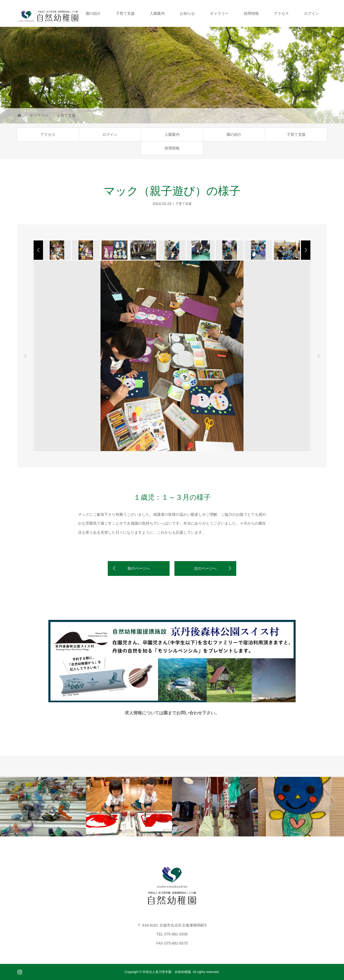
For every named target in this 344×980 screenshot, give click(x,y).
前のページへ (139, 568)
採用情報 (251, 13)
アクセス (281, 13)
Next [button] (318, 356)
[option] (57, 250)
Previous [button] (26, 356)
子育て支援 (125, 13)
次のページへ (205, 568)
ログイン (311, 13)
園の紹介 (93, 13)
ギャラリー (219, 13)
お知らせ (187, 13)
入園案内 (157, 13)
